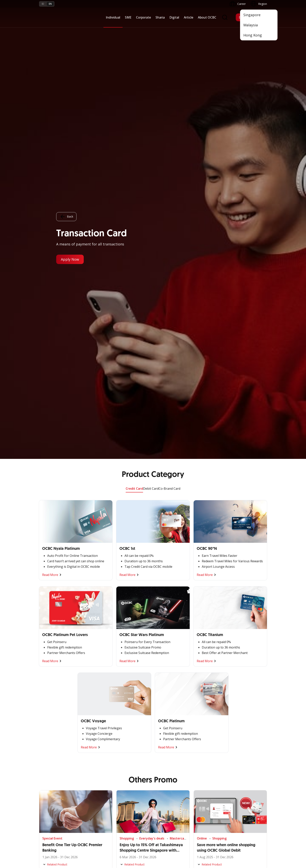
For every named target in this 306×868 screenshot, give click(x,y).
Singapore (252, 15)
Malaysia (251, 25)
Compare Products (170, 475)
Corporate (143, 17)
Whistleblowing (210, 839)
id (43, 4)
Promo (43, 780)
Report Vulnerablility (254, 839)
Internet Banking (165, 728)
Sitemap (231, 839)
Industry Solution (88, 744)
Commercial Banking (91, 702)
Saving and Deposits (129, 702)
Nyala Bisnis (47, 702)
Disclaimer (164, 839)
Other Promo (153, 421)
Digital (174, 17)
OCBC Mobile (163, 702)
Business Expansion (90, 716)
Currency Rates (49, 801)
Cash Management (51, 716)
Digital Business (49, 730)
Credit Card (134, 30)
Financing (122, 709)
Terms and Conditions (92, 780)
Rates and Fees (49, 794)
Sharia (160, 17)
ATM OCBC (162, 709)
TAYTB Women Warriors (55, 709)
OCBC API (161, 763)
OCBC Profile (202, 709)
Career (82, 794)
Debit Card (151, 30)
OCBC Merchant (165, 756)
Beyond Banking (49, 737)
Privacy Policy (185, 839)
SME (128, 17)
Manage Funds (87, 723)
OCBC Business (165, 735)
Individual (113, 17)
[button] (260, 794)
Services (121, 716)
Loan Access (47, 723)
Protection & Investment (132, 723)
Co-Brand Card (169, 30)
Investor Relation (204, 716)
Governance (201, 723)
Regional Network (50, 751)
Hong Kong (253, 35)
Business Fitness (50, 744)
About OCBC (207, 17)
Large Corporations (90, 709)
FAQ (80, 787)
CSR (196, 730)
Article (189, 17)
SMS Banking (163, 742)
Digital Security (87, 808)
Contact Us (123, 804)
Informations (202, 702)
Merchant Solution (167, 749)
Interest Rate (47, 808)
